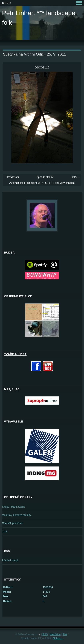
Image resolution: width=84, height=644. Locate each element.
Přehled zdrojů (10, 560)
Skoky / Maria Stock (13, 507)
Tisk (65, 634)
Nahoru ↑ (58, 638)
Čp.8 (5, 531)
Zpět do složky (45, 177)
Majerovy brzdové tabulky (16, 515)
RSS (45, 634)
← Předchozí (11, 177)
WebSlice (55, 634)
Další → (75, 177)
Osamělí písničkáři (12, 523)
